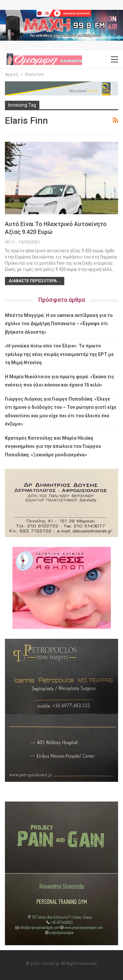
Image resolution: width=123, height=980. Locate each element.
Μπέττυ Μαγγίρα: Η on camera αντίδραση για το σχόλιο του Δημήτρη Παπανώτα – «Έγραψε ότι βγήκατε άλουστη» (59, 324)
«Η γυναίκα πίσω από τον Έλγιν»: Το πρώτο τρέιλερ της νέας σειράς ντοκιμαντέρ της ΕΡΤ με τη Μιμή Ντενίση (59, 354)
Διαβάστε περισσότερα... (35, 281)
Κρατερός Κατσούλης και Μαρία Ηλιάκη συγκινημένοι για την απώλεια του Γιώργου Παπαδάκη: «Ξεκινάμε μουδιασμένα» (53, 446)
